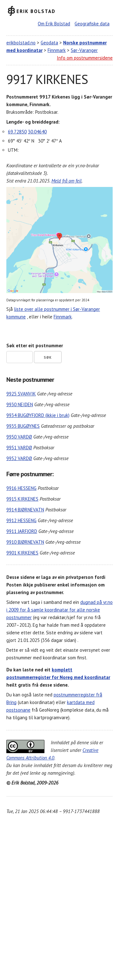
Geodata (49, 43)
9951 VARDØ (19, 448)
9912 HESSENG (21, 520)
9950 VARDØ (19, 437)
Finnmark (57, 50)
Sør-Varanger (84, 50)
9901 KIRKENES (22, 553)
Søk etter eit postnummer (35, 346)
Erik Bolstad (36, 11)
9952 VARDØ (19, 458)
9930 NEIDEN (20, 404)
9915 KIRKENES (22, 499)
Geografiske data (92, 24)
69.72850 (17, 132)
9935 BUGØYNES (23, 426)
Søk (48, 357)
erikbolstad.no (21, 43)
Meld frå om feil (66, 181)
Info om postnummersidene (85, 58)
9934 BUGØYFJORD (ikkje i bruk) (38, 415)
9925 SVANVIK (21, 394)
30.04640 (37, 132)
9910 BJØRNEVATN (25, 542)
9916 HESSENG (21, 488)
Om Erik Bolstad (54, 24)
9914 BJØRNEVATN (25, 510)
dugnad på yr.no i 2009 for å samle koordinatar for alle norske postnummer (60, 610)
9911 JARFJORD (22, 531)
